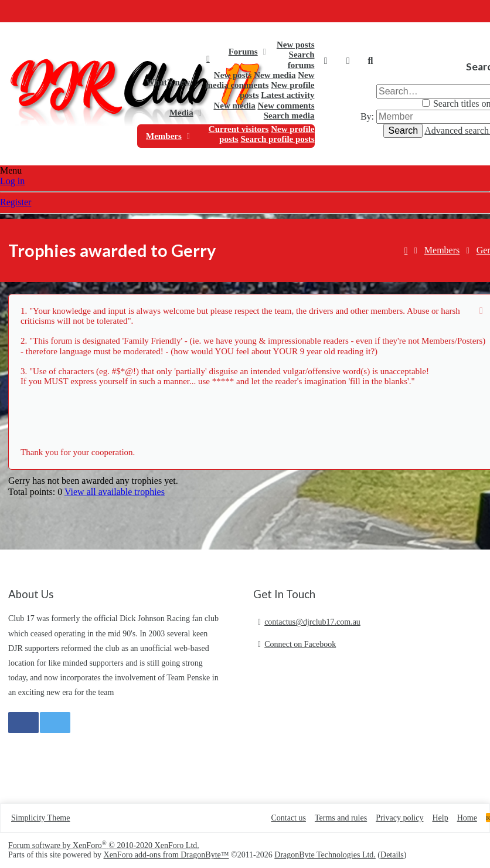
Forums (243, 52)
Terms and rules (341, 818)
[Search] (370, 61)
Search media (289, 116)
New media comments (260, 80)
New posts (296, 45)
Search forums (301, 60)
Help (440, 818)
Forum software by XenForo (104, 845)
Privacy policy (399, 818)
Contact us (288, 818)
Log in (12, 181)
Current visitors (239, 129)
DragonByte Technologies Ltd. (325, 855)
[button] (264, 52)
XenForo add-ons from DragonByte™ (166, 855)
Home (208, 59)
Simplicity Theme (40, 818)
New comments (286, 106)
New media (275, 75)
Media (181, 113)
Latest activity (287, 95)
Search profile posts (277, 139)
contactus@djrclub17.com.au (312, 622)
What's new (168, 82)
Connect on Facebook (300, 644)
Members (164, 136)
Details (392, 855)
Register (16, 202)
